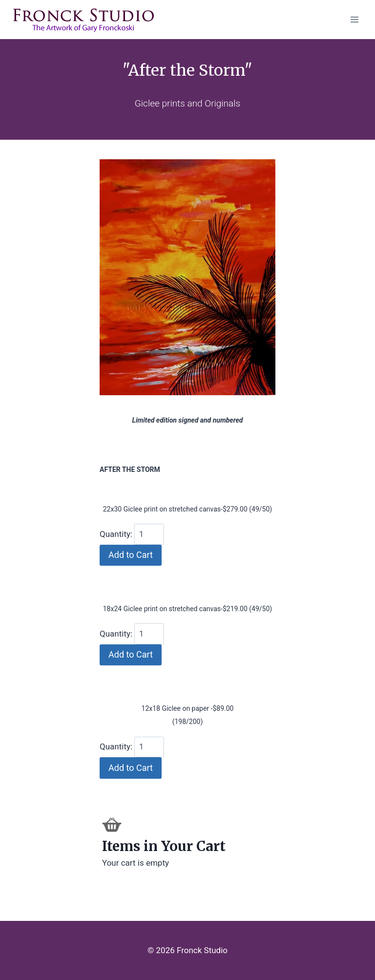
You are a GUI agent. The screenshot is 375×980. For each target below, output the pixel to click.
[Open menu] (354, 19)
